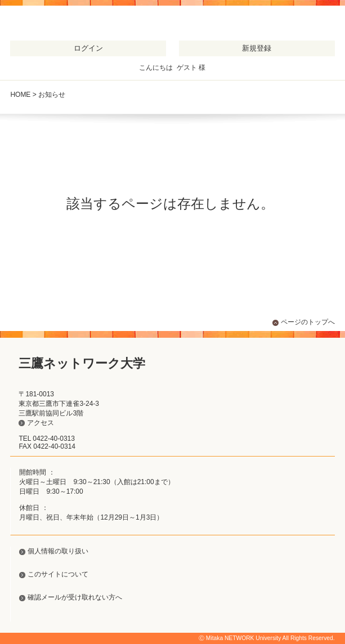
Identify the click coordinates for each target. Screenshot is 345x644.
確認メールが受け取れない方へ (75, 597)
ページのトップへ (308, 322)
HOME (20, 95)
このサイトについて (58, 574)
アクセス (41, 423)
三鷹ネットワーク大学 (67, 25)
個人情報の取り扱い (58, 551)
